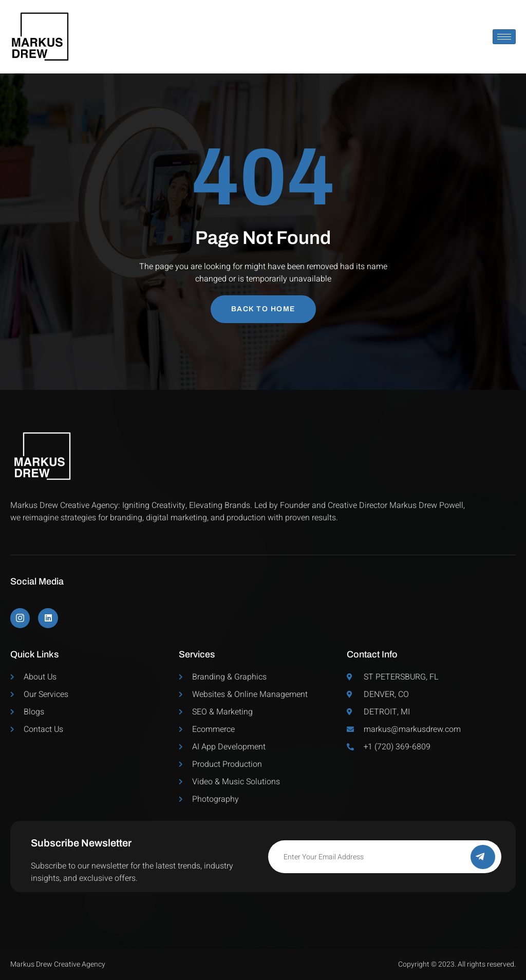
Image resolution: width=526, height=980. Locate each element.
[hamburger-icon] (504, 37)
